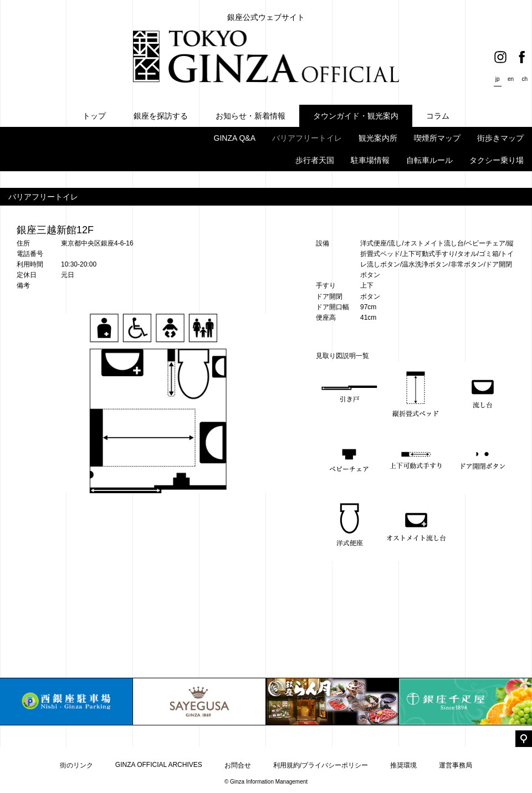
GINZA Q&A (235, 138)
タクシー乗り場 (497, 160)
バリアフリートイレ (307, 138)
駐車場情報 (370, 160)
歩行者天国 (315, 160)
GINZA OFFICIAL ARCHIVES (159, 765)
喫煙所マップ (437, 138)
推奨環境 (403, 765)
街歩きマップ (500, 138)
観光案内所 (378, 138)
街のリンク (76, 765)
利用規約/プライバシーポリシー (321, 765)
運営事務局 (456, 765)
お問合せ (238, 765)
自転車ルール (429, 160)
